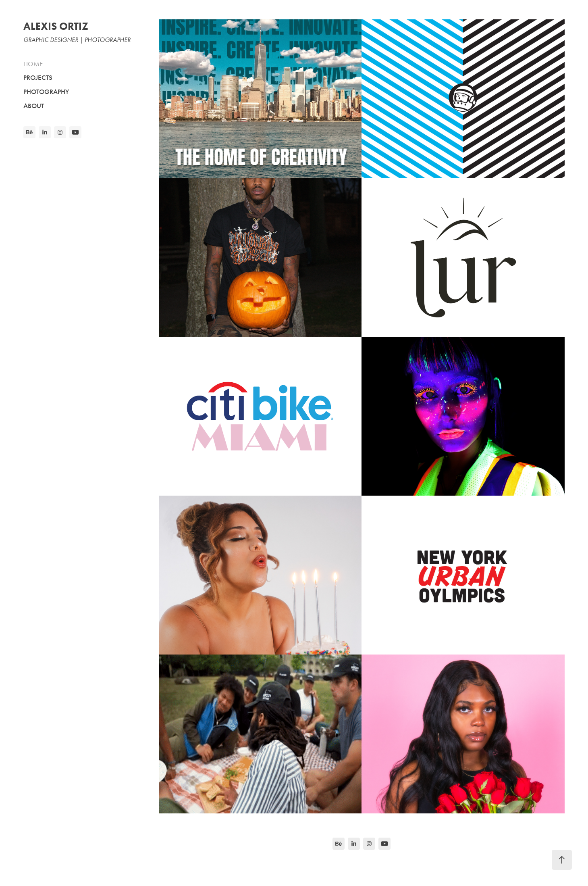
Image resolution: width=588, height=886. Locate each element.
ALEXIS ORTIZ (56, 26)
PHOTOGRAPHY (46, 92)
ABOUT (34, 106)
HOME (33, 64)
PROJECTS (38, 78)
